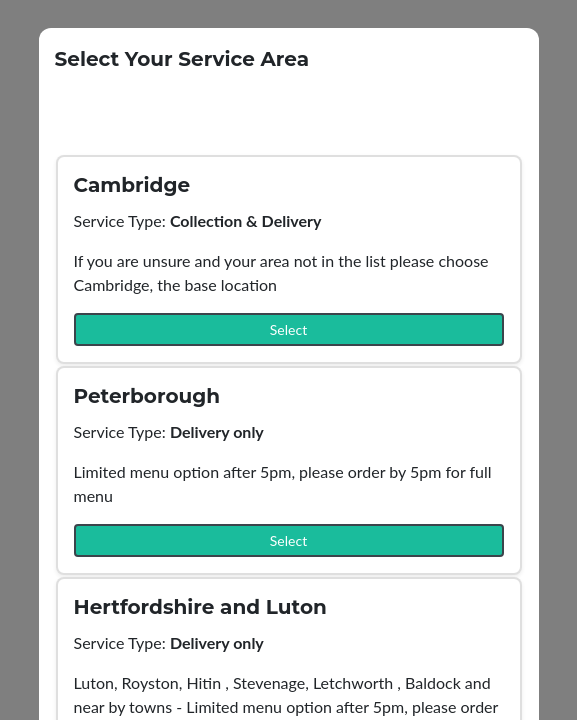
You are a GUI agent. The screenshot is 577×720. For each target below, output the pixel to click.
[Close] (517, 45)
